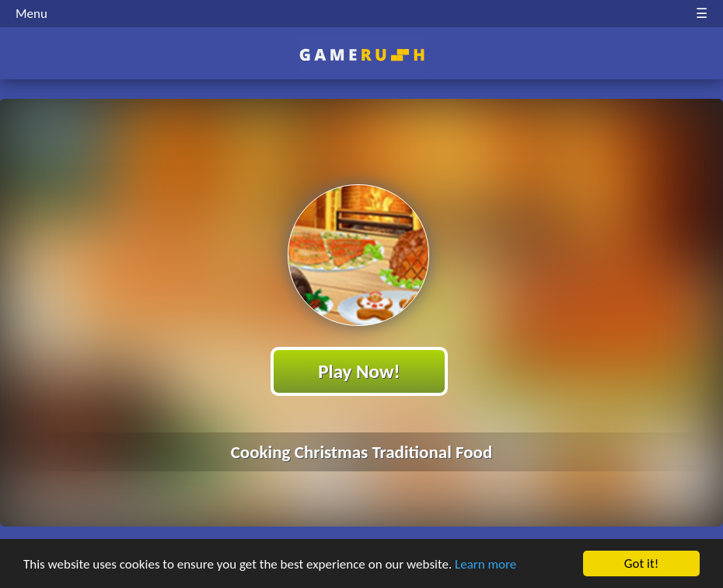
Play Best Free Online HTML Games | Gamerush (362, 55)
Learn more (485, 564)
